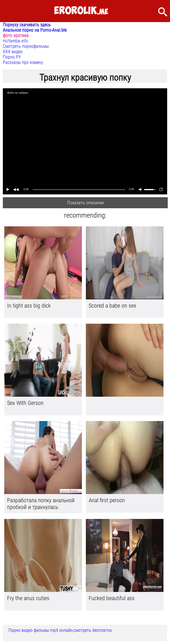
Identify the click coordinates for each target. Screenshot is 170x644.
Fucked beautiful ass (112, 598)
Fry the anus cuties (28, 598)
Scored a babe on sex (112, 306)
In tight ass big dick (29, 306)
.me (81, 11)
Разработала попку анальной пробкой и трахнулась (41, 504)
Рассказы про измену (23, 62)
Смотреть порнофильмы (26, 46)
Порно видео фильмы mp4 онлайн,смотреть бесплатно (60, 630)
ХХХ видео (13, 52)
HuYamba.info (15, 41)
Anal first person (107, 500)
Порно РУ (12, 57)
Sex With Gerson (25, 403)
